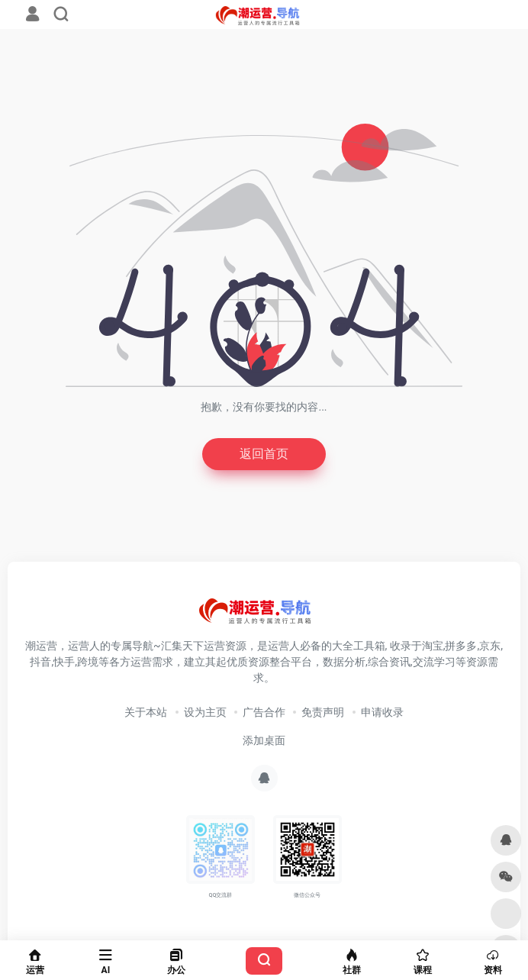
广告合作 (264, 712)
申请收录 (382, 712)
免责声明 (323, 712)
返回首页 (264, 454)
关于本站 (146, 712)
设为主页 (205, 712)
